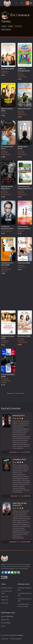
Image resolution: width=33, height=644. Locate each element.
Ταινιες (10, 26)
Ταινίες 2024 (5, 603)
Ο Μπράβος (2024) (19, 459)
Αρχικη (4, 26)
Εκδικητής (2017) (19, 416)
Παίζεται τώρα (5, 620)
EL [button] (22, 3)
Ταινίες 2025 (5, 600)
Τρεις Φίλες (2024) (8, 69)
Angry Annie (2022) (24, 109)
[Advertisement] (16, 292)
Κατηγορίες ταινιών (7, 588)
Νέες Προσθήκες (6, 623)
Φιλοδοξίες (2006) (24, 336)
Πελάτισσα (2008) (24, 263)
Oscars (3, 626)
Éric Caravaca (6, 30)
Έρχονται (7, 616)
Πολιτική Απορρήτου (16, 639)
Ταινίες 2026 (5, 597)
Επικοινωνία (5, 639)
